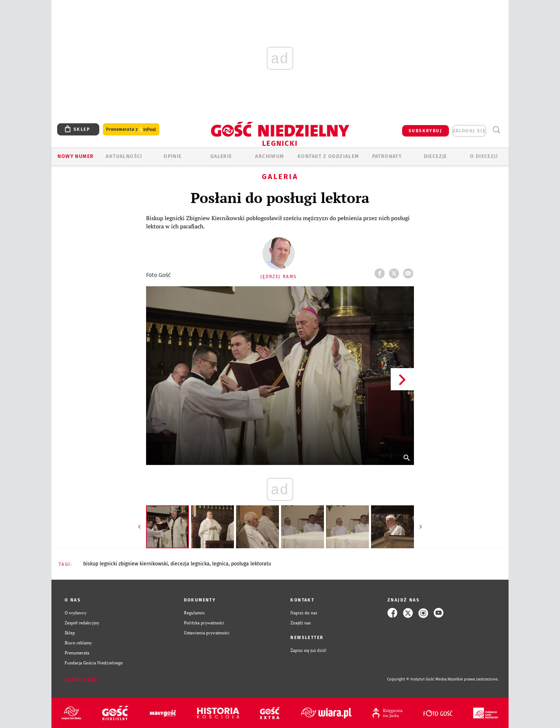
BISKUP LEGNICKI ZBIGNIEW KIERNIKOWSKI (126, 564)
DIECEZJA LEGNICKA (190, 564)
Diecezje (436, 156)
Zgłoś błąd (81, 679)
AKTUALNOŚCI (124, 156)
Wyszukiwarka (496, 130)
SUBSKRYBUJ (425, 131)
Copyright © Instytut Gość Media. (417, 679)
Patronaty (387, 156)
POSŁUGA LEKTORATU (251, 564)
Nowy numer (76, 156)
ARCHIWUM (269, 156)
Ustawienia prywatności (207, 633)
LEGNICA (220, 564)
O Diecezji (484, 156)
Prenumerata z (131, 130)
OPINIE (172, 156)
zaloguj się (469, 131)
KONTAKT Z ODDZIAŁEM (328, 156)
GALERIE (221, 156)
